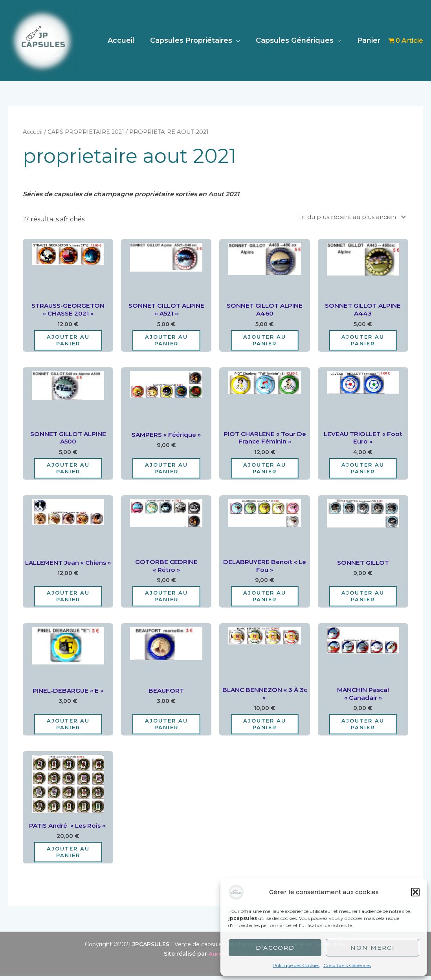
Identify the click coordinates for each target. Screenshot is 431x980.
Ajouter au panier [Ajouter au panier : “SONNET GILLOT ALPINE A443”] (363, 341)
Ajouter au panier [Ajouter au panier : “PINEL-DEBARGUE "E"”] (68, 728)
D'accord (275, 948)
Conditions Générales (347, 965)
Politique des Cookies (296, 965)
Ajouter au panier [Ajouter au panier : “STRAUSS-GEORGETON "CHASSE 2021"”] (68, 341)
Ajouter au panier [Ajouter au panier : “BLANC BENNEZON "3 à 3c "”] (265, 728)
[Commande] (347, 217)
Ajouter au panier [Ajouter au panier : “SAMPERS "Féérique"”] (166, 470)
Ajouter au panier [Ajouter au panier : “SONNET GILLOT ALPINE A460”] (265, 341)
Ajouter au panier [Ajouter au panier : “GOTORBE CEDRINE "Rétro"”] (166, 599)
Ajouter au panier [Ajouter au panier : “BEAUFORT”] (166, 728)
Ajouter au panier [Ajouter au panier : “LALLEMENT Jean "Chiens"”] (68, 599)
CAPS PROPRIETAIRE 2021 (88, 132)
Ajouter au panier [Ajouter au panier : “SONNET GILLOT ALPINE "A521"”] (166, 341)
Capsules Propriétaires (195, 40)
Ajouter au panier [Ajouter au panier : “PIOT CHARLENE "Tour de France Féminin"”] (265, 470)
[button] (415, 892)
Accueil (127, 40)
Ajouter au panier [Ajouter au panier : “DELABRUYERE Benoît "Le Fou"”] (265, 599)
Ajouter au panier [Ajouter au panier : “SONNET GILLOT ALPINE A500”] (68, 470)
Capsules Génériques (297, 40)
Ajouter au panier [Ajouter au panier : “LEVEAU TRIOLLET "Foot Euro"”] (363, 470)
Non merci (373, 948)
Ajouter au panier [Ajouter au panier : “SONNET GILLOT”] (363, 599)
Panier (370, 40)
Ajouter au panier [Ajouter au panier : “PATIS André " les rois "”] (68, 856)
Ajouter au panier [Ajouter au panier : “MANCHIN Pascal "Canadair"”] (363, 728)
